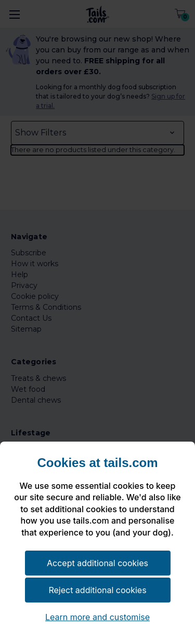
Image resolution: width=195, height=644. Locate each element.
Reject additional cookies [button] (97, 590)
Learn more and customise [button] (97, 617)
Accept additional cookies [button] (97, 563)
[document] (97, 502)
